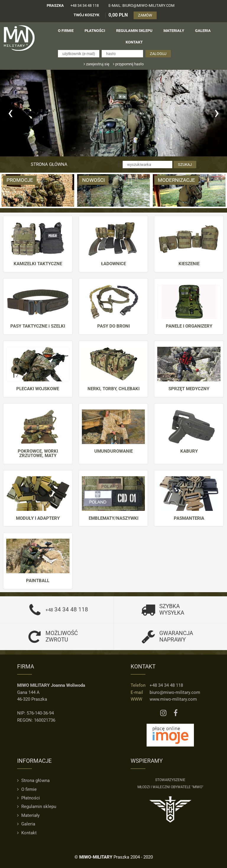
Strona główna (49, 164)
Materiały (28, 815)
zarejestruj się (97, 64)
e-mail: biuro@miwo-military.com (141, 5)
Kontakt (27, 833)
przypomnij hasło (128, 64)
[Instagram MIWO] (163, 713)
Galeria (26, 824)
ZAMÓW (145, 15)
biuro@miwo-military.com (175, 692)
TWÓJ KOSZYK (86, 15)
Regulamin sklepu (37, 807)
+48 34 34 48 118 (85, 5)
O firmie (27, 789)
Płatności (29, 798)
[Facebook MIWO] (176, 713)
